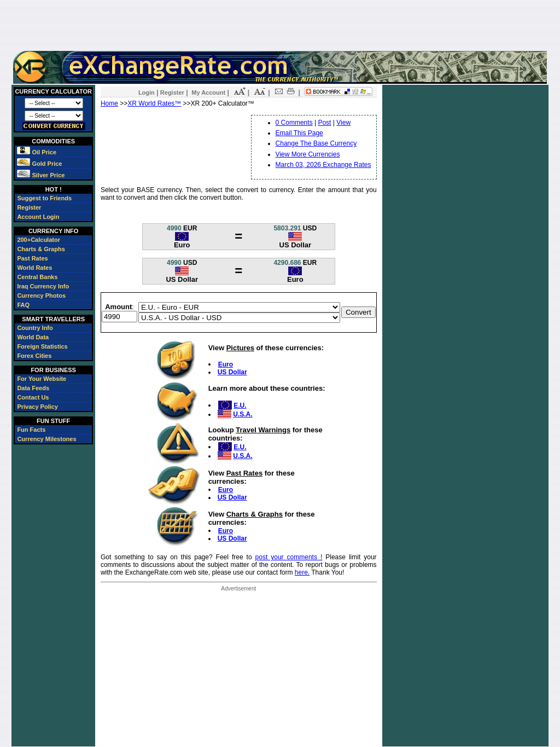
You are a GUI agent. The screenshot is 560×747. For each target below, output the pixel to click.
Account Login (38, 217)
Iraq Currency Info (43, 286)
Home (109, 103)
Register (29, 207)
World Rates (34, 268)
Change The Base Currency (316, 143)
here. (302, 572)
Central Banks (37, 277)
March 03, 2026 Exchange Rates (323, 165)
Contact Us (33, 397)
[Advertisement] (280, 25)
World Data (33, 337)
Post (324, 123)
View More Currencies (308, 154)
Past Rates (32, 258)
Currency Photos (41, 296)
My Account (208, 92)
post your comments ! (289, 557)
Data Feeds (33, 388)
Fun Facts (31, 430)
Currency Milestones (46, 439)
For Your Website (42, 379)
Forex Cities (34, 356)
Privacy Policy (37, 407)
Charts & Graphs (41, 249)
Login (147, 92)
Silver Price (41, 175)
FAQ (23, 305)
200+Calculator (39, 240)
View (343, 123)
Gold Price (39, 164)
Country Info (35, 328)
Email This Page (299, 133)
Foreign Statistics (42, 346)
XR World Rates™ (154, 103)
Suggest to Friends (44, 198)
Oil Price (37, 152)
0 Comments (294, 123)
